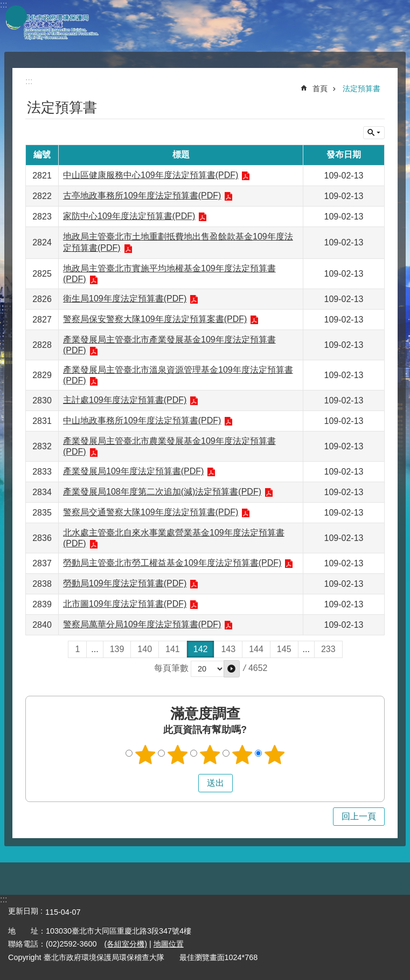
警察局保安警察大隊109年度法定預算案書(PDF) (155, 319)
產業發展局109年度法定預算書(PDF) (133, 471)
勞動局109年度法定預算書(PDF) (125, 583)
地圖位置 (169, 944)
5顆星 (274, 755)
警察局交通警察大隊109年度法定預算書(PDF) (151, 512)
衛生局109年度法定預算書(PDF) (125, 299)
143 (228, 649)
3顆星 (210, 755)
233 (328, 649)
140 (145, 649)
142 (201, 649)
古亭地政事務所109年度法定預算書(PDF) (142, 196)
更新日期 (23, 911)
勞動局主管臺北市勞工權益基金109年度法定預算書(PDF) (172, 563)
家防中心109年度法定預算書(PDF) (129, 216)
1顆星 (145, 755)
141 (173, 649)
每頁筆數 (171, 668)
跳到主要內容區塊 (6, 6)
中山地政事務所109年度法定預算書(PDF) (142, 420)
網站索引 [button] (16, 16)
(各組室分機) (126, 944)
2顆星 (177, 755)
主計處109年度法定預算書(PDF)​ (125, 400)
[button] (232, 669)
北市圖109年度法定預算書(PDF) (125, 604)
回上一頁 (359, 816)
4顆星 (242, 755)
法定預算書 (362, 88)
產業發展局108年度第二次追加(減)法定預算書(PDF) (162, 492)
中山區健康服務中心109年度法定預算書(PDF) (151, 175)
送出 (188, 783)
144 (256, 649)
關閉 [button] (374, 133)
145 (284, 649)
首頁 (320, 88)
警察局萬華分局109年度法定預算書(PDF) (142, 624)
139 (117, 649)
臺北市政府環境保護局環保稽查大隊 (59, 26)
